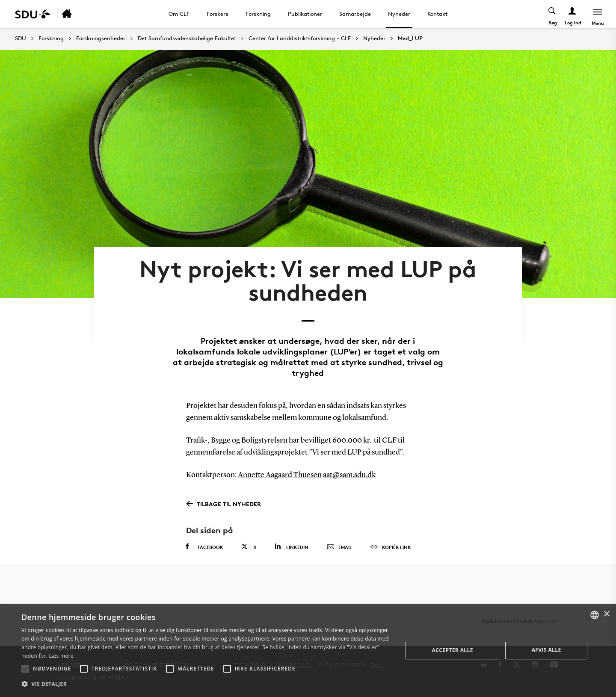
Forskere (218, 14)
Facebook (205, 547)
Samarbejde (355, 14)
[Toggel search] (552, 14)
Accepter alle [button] (453, 650)
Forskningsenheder (101, 38)
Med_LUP (410, 38)
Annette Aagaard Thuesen (280, 475)
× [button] (606, 614)
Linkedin (292, 547)
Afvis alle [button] (546, 650)
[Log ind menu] (573, 14)
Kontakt (437, 14)
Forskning (258, 14)
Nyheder (399, 14)
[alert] (308, 651)
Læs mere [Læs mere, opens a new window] (61, 656)
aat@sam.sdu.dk (349, 475)
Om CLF (179, 14)
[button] (25, 669)
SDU (21, 38)
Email (339, 547)
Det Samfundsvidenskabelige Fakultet (187, 38)
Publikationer (305, 14)
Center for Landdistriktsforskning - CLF (300, 38)
